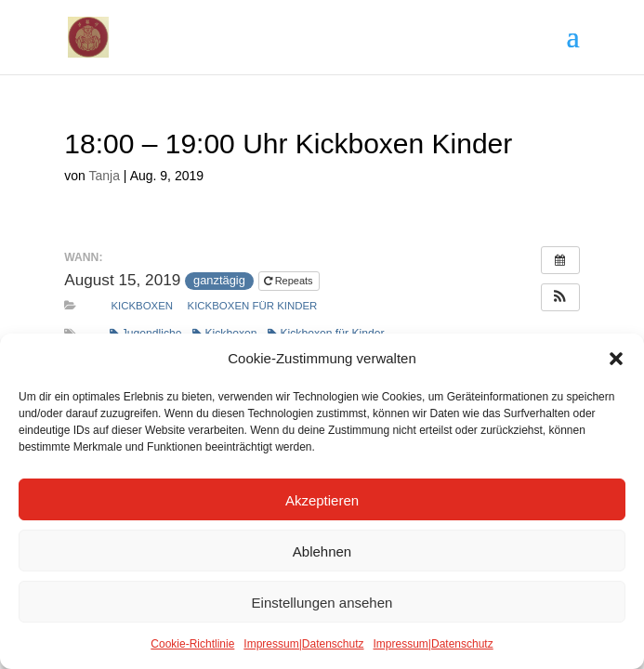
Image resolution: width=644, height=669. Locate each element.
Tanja (105, 175)
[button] (616, 359)
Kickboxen (142, 306)
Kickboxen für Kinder (253, 306)
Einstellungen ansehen (322, 602)
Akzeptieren (322, 500)
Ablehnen (322, 551)
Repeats (290, 281)
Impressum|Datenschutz (303, 643)
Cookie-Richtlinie (192, 643)
